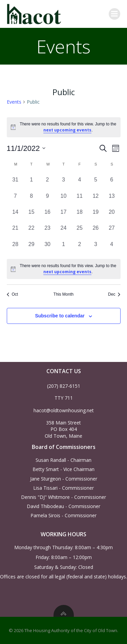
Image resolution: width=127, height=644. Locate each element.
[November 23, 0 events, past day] (47, 231)
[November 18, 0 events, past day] (79, 215)
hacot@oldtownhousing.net (64, 410)
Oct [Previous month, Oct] (13, 294)
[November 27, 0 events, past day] (112, 231)
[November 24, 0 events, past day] (63, 231)
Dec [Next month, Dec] (114, 294)
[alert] (64, 269)
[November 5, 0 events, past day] (96, 182)
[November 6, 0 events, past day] (112, 182)
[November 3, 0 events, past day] (63, 182)
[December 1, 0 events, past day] (63, 247)
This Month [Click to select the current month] (63, 294)
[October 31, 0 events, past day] (15, 182)
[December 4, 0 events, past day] (112, 247)
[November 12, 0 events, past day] (96, 199)
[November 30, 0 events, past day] (47, 247)
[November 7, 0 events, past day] (15, 199)
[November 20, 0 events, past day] (112, 215)
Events (14, 102)
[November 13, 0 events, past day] (112, 199)
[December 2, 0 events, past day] (79, 247)
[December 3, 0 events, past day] (96, 247)
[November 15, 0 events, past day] (31, 215)
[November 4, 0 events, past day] (79, 182)
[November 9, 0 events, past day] (47, 199)
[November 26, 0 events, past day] (96, 231)
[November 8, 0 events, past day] (31, 199)
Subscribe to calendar (60, 316)
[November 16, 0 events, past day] (47, 215)
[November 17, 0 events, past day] (63, 215)
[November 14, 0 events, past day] (15, 215)
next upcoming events (67, 130)
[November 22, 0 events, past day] (31, 231)
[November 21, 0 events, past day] (15, 231)
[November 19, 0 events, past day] (96, 215)
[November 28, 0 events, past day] (15, 247)
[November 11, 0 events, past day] (79, 199)
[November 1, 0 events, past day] (31, 182)
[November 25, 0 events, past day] (79, 231)
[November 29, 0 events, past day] (31, 247)
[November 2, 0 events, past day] (47, 182)
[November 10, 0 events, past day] (63, 199)
